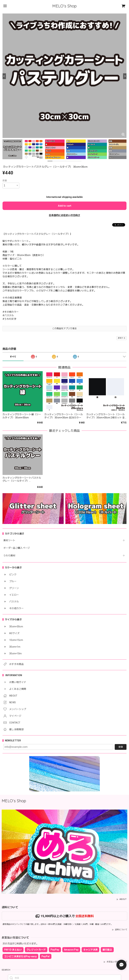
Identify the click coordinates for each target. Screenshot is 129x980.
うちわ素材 (9, 556)
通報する (122, 338)
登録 (121, 747)
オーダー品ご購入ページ (17, 548)
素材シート (9, 540)
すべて (13, 357)
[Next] (125, 76)
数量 (5, 181)
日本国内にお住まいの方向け (64, 215)
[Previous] (4, 76)
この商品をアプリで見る (65, 328)
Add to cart (65, 206)
